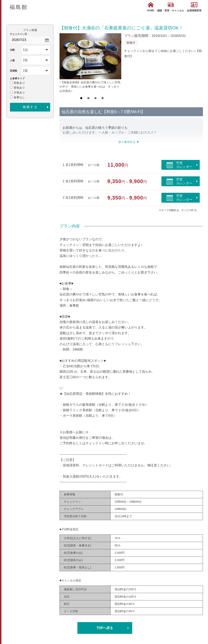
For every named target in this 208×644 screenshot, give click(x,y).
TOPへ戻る (105, 628)
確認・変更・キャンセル (171, 7)
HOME (151, 7)
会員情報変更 (194, 7)
